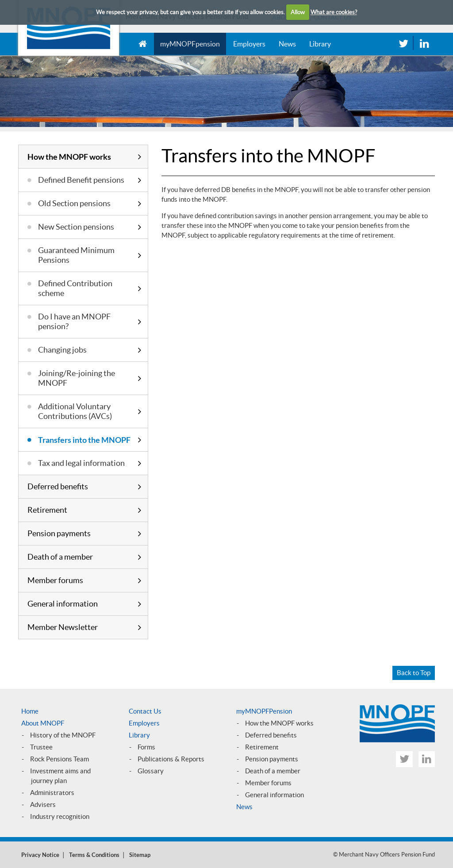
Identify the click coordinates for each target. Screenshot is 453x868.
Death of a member (60, 557)
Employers (249, 44)
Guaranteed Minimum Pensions (76, 255)
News (287, 44)
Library (320, 44)
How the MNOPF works (69, 157)
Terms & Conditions (94, 855)
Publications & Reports (171, 759)
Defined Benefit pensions (81, 180)
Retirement (47, 510)
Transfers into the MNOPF (84, 440)
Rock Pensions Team (60, 759)
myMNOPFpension (190, 44)
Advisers (43, 805)
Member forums (55, 580)
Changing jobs (62, 350)
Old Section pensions (74, 203)
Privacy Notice (40, 855)
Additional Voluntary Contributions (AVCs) (75, 411)
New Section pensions (76, 227)
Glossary (151, 771)
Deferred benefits (58, 486)
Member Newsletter (63, 627)
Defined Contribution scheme (75, 288)
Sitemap (140, 855)
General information (63, 604)
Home (30, 711)
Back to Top (414, 673)
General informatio (273, 795)
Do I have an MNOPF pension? (74, 321)
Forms (146, 747)
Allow (298, 12)
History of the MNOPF (63, 735)
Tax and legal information (81, 463)
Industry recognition (60, 816)
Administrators (52, 793)
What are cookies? (334, 12)
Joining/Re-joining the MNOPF (77, 378)
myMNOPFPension (264, 711)
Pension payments (59, 533)
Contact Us (145, 711)
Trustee (41, 747)
